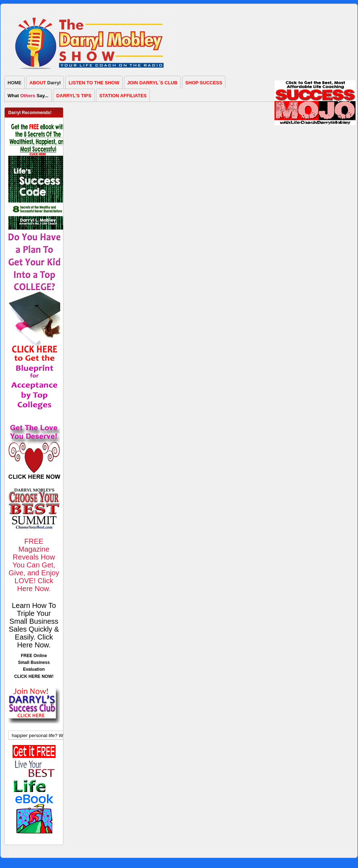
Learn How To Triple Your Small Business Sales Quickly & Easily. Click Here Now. (34, 625)
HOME (15, 83)
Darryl (45, 83)
